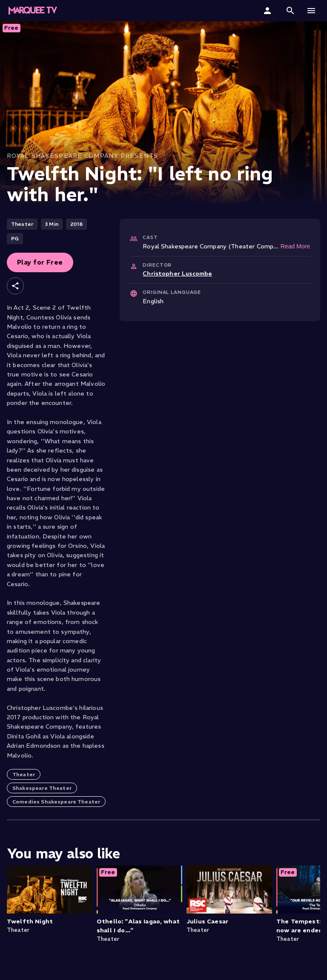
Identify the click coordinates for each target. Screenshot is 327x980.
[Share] (15, 286)
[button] (290, 11)
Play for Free (40, 262)
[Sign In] (268, 11)
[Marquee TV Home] (33, 11)
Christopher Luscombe (177, 273)
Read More (295, 246)
